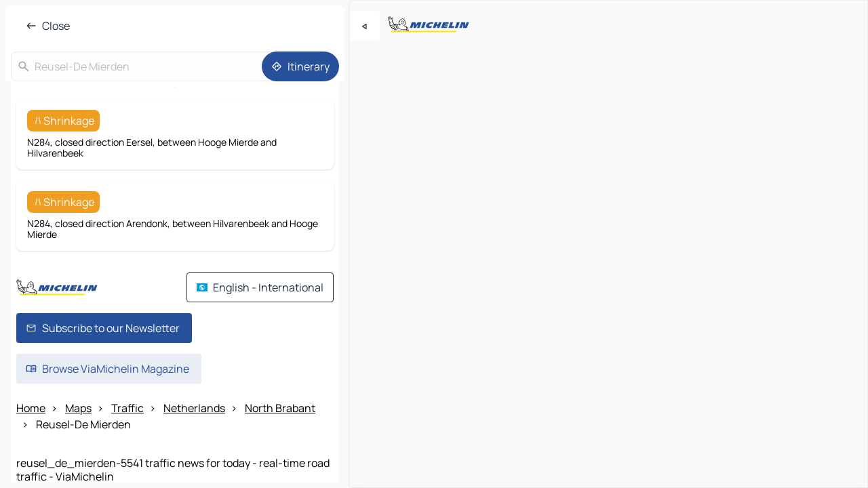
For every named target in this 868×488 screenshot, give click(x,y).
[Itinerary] (300, 66)
